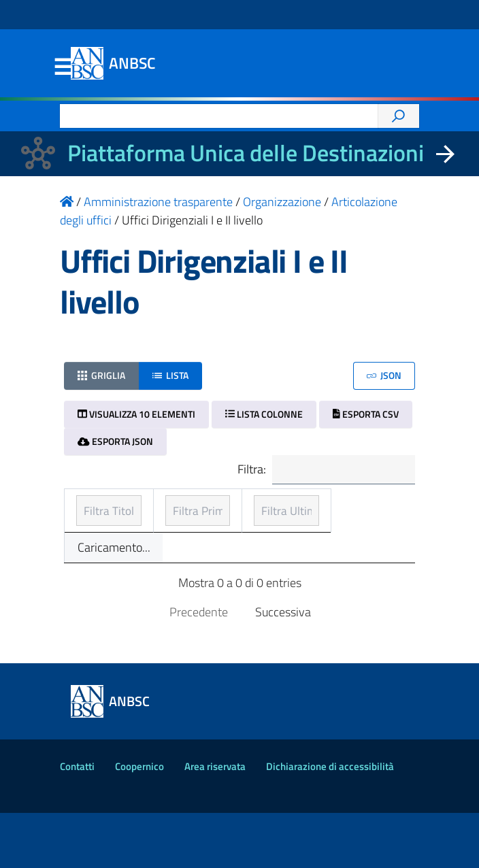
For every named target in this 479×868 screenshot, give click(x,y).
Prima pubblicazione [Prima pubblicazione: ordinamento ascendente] (209, 516)
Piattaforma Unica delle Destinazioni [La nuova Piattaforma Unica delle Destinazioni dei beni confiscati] (246, 153)
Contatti (77, 821)
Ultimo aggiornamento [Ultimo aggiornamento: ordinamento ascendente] (339, 516)
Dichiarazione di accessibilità (330, 821)
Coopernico (139, 821)
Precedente (199, 667)
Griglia (101, 375)
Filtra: (325, 470)
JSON (384, 375)
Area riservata (215, 821)
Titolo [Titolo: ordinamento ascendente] (93, 525)
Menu (63, 67)
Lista (170, 375)
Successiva (283, 667)
